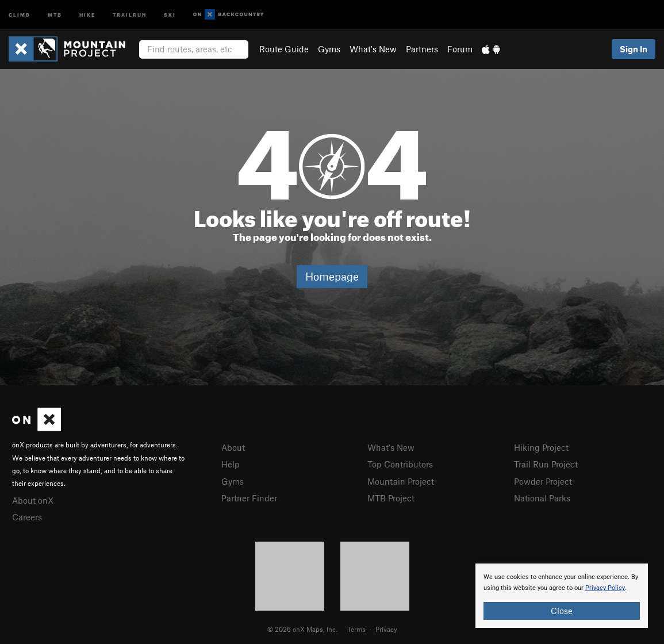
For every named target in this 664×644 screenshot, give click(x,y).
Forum (460, 49)
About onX (33, 500)
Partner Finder (249, 498)
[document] (562, 596)
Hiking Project (541, 447)
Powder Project (543, 481)
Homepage (332, 276)
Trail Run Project (546, 464)
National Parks (542, 498)
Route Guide (284, 49)
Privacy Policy (605, 588)
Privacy (386, 629)
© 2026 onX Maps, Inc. (302, 629)
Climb (20, 14)
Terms (356, 629)
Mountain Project (401, 481)
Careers (27, 517)
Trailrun (130, 14)
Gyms (329, 49)
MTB (55, 14)
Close (562, 611)
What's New (373, 49)
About (233, 447)
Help (231, 464)
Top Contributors (400, 464)
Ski (170, 14)
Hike (87, 14)
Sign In (634, 49)
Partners (422, 49)
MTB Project (391, 498)
